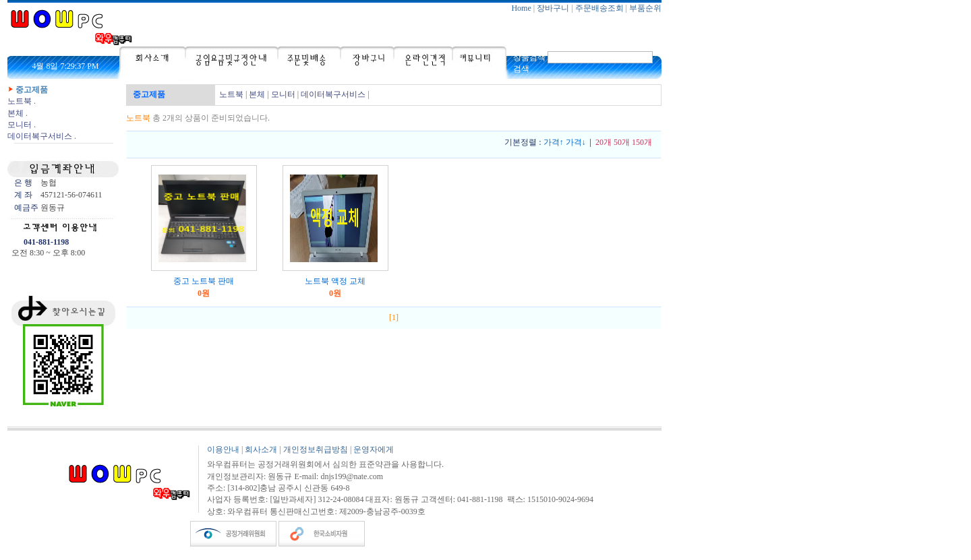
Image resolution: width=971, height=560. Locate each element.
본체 (16, 113)
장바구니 (553, 8)
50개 (622, 142)
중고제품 (32, 90)
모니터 (20, 125)
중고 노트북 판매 (204, 281)
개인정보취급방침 (316, 449)
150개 (642, 142)
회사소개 (261, 449)
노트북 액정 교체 (335, 281)
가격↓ (576, 142)
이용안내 (223, 449)
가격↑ (554, 142)
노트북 (20, 101)
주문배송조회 (599, 8)
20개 (604, 142)
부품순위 (645, 8)
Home (521, 8)
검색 (521, 69)
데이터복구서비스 (40, 136)
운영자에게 (374, 449)
